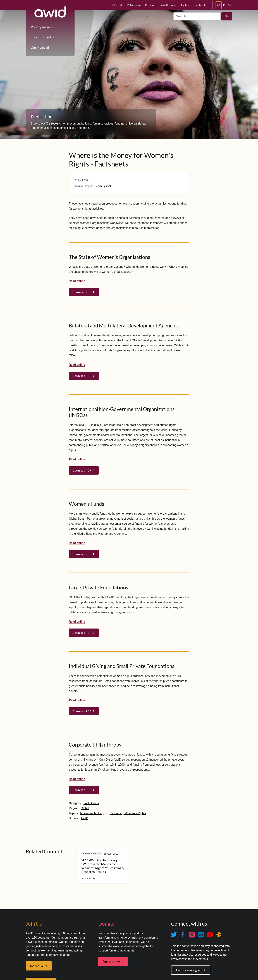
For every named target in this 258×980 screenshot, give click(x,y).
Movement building (92, 813)
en (219, 5)
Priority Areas (40, 27)
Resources (151, 5)
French (98, 186)
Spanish (107, 186)
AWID (84, 818)
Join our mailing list (188, 970)
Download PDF (82, 292)
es (229, 5)
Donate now (111, 962)
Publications (134, 5)
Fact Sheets (91, 803)
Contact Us (201, 5)
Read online (77, 281)
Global (85, 808)
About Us (118, 5)
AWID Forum (168, 5)
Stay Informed (41, 37)
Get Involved (40, 48)
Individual (37, 966)
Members (185, 5)
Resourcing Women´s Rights (128, 813)
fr (224, 5)
